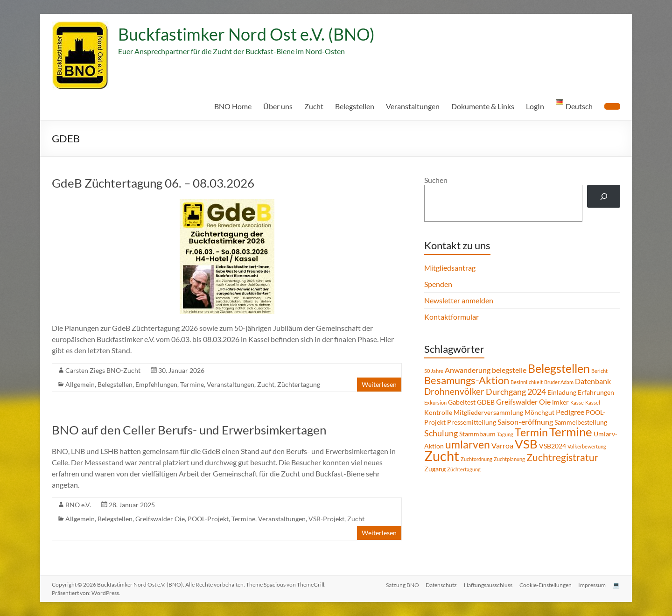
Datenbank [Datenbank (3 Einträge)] (593, 381)
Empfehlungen (156, 384)
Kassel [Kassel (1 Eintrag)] (593, 402)
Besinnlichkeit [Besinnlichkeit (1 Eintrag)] (527, 382)
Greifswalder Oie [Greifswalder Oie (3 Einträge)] (523, 402)
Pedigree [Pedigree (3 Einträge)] (570, 412)
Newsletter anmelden (459, 300)
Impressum (592, 584)
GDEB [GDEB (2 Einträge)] (486, 402)
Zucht (314, 106)
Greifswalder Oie (160, 519)
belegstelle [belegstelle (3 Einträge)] (509, 370)
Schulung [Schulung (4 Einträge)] (441, 433)
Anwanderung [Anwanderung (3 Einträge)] (468, 370)
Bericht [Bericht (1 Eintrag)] (599, 371)
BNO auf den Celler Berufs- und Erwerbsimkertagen (189, 430)
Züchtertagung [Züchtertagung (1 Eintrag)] (464, 469)
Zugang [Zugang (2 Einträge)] (435, 469)
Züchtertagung (299, 384)
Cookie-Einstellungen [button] (545, 584)
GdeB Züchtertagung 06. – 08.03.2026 (153, 183)
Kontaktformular (451, 317)
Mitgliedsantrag (450, 268)
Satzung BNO (400, 584)
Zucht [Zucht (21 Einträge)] (442, 456)
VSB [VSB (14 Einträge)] (526, 444)
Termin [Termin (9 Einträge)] (531, 432)
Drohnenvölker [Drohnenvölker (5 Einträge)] (454, 391)
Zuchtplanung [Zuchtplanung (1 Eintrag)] (509, 459)
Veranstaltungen (413, 106)
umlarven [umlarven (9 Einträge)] (468, 444)
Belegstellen (355, 106)
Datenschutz (439, 584)
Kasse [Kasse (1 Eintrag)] (577, 402)
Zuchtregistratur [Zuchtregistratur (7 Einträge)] (562, 457)
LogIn (535, 106)
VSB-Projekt (326, 519)
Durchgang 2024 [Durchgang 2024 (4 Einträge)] (516, 392)
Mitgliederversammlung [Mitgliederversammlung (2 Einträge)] (488, 412)
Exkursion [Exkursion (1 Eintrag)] (435, 402)
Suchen (436, 180)
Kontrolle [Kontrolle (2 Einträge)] (438, 412)
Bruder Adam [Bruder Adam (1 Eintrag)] (559, 382)
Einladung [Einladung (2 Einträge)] (562, 392)
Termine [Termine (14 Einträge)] (571, 432)
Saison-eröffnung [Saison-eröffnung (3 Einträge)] (525, 422)
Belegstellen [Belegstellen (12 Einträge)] (559, 368)
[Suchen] (604, 196)
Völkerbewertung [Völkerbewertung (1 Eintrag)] (587, 446)
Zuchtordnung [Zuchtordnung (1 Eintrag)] (476, 459)
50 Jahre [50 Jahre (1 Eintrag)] (434, 371)
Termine (192, 384)
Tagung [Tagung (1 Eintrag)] (505, 434)
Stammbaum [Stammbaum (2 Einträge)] (477, 434)
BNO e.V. (78, 505)
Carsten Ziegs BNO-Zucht (103, 370)
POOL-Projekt (208, 519)
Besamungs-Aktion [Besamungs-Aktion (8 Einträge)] (467, 380)
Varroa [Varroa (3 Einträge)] (502, 445)
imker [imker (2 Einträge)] (560, 402)
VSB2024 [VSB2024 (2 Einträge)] (553, 446)
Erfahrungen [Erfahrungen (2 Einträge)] (596, 392)
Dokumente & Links (483, 106)
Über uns (278, 106)
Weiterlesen (379, 384)
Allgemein (80, 384)
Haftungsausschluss (487, 584)
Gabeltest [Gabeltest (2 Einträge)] (462, 402)
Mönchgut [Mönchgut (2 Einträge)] (539, 412)
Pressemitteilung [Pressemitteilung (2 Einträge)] (472, 422)
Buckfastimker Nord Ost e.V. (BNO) (246, 34)
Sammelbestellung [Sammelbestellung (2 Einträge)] (581, 422)
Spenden (438, 284)
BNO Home (233, 106)
